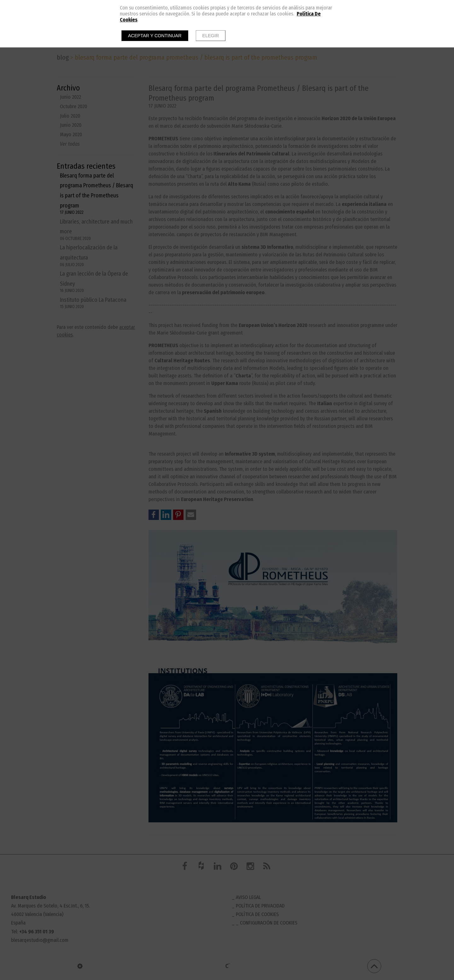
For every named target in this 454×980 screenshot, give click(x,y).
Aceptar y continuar (155, 36)
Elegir (211, 36)
